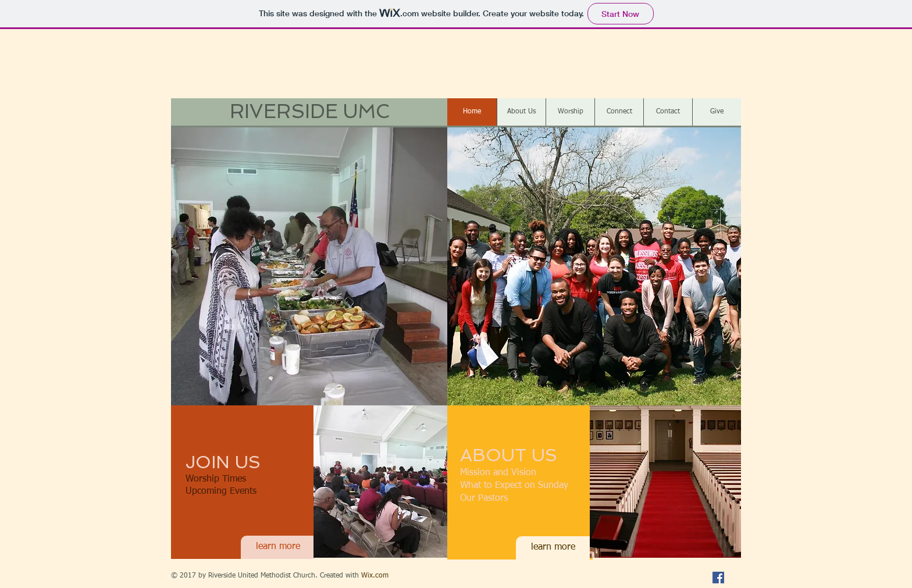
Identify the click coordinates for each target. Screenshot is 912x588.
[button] (309, 266)
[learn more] (278, 547)
